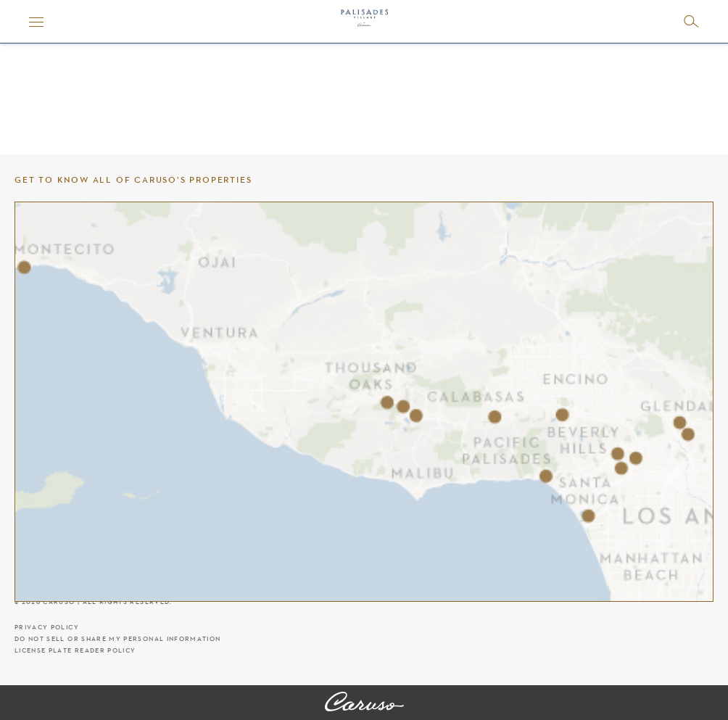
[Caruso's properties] (364, 402)
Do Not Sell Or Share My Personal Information (117, 639)
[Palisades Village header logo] (364, 22)
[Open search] (691, 21)
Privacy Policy (47, 628)
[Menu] (36, 22)
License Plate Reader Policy (75, 651)
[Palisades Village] (364, 703)
